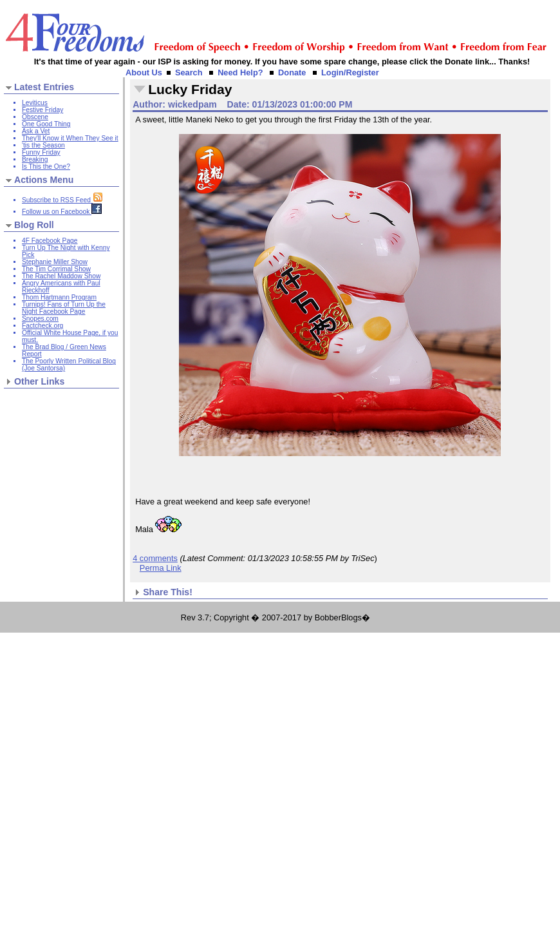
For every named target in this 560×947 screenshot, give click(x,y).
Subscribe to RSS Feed (62, 200)
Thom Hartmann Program (59, 297)
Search (189, 72)
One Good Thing (46, 124)
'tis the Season (43, 145)
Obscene (35, 117)
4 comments (155, 558)
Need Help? (240, 72)
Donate (292, 72)
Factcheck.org (42, 326)
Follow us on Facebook (62, 212)
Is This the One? (46, 167)
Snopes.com (40, 319)
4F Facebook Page (50, 241)
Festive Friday (42, 110)
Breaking (35, 159)
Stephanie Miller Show (55, 262)
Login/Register (350, 72)
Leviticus (35, 103)
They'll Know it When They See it (70, 138)
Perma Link (161, 568)
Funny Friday (41, 152)
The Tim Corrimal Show (56, 269)
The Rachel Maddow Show (61, 276)
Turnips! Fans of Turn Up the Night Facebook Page (64, 308)
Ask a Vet (36, 131)
